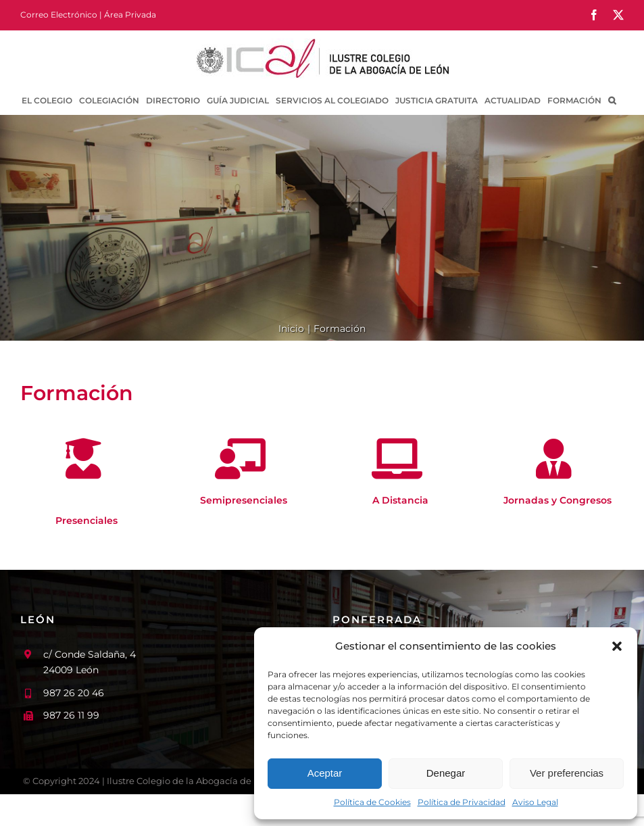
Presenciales (86, 520)
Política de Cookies (372, 802)
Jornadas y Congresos (558, 500)
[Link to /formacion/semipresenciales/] (240, 459)
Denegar (446, 773)
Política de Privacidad (462, 802)
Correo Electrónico (59, 15)
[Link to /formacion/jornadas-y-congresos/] (554, 459)
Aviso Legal (535, 802)
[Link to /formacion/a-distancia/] (397, 459)
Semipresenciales (244, 500)
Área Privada (130, 15)
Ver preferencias (567, 773)
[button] (617, 646)
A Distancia (400, 500)
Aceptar (325, 773)
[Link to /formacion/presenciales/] (83, 459)
